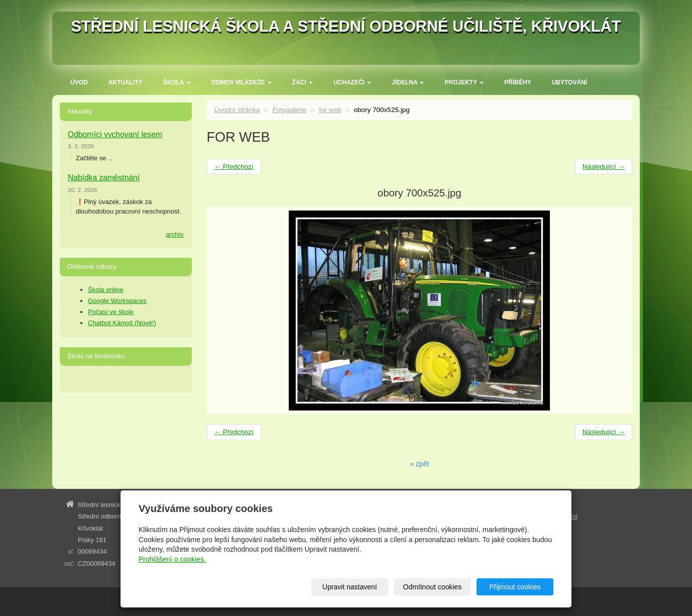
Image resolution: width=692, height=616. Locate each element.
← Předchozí (234, 167)
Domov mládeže (242, 82)
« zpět (419, 464)
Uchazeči (352, 82)
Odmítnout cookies (433, 587)
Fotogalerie (289, 110)
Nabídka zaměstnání (104, 178)
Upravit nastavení (350, 587)
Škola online (106, 290)
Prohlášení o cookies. (172, 559)
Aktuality (126, 82)
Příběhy (517, 82)
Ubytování (569, 82)
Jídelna (408, 82)
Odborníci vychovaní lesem (115, 134)
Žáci (303, 82)
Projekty (464, 82)
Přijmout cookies (515, 587)
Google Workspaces (117, 301)
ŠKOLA (177, 82)
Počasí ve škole (111, 312)
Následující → (604, 167)
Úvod (79, 82)
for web (330, 110)
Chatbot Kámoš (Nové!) (122, 323)
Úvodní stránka (237, 110)
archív (175, 234)
